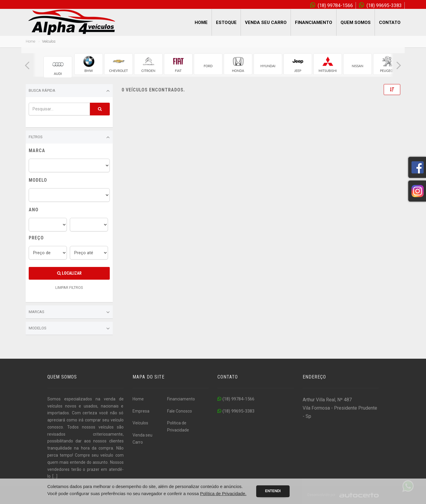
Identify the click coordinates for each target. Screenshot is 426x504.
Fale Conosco (180, 411)
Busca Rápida (69, 91)
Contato (390, 22)
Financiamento (314, 22)
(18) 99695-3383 (236, 411)
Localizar (69, 273)
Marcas (69, 312)
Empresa (141, 411)
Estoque (226, 22)
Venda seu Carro (266, 22)
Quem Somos (356, 22)
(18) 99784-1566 (236, 399)
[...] (55, 476)
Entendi (273, 491)
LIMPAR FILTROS (69, 288)
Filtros (69, 137)
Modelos (69, 329)
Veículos (140, 423)
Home (201, 22)
